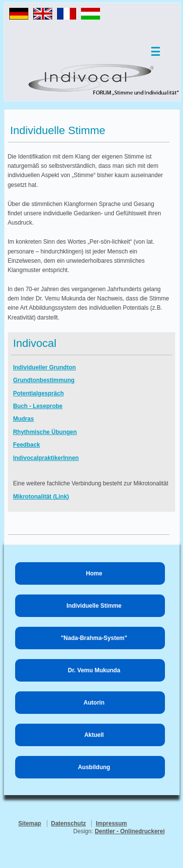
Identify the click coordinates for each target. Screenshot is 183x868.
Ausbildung (94, 767)
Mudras (24, 419)
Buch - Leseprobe (38, 406)
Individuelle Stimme (94, 606)
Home (94, 573)
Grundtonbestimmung (44, 380)
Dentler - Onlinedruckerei (130, 831)
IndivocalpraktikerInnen (46, 458)
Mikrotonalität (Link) (41, 497)
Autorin (94, 703)
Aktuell (94, 735)
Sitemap (30, 823)
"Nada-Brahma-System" (94, 638)
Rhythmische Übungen (45, 432)
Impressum (111, 823)
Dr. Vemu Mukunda (94, 670)
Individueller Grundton (45, 367)
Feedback (27, 445)
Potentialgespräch (39, 393)
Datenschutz (69, 823)
